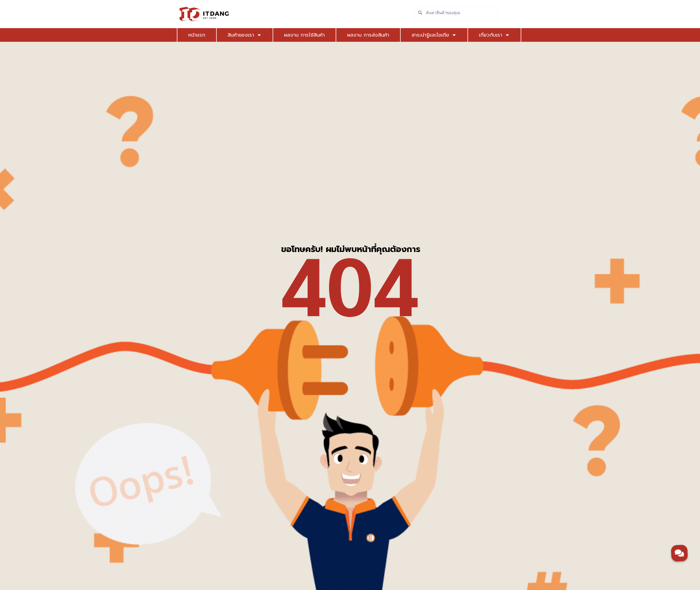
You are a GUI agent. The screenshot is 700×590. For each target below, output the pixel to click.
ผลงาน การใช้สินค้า (304, 35)
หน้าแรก (197, 35)
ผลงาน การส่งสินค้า (368, 35)
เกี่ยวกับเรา (494, 35)
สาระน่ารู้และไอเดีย (434, 35)
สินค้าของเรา (245, 35)
